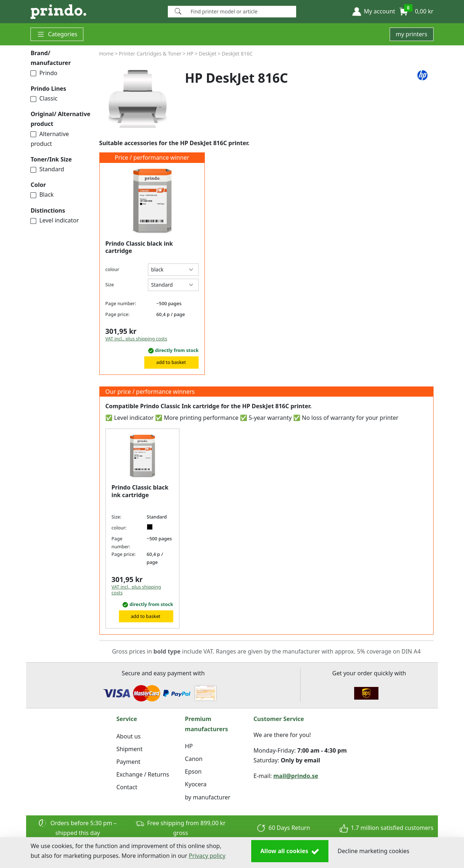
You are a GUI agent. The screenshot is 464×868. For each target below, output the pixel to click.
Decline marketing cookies (373, 851)
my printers (412, 34)
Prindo (44, 73)
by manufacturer (208, 797)
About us (129, 736)
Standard (47, 169)
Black (42, 195)
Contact (127, 787)
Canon (194, 759)
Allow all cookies (290, 851)
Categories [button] (57, 34)
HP (189, 746)
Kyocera (196, 784)
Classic (44, 98)
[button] (374, 12)
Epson (193, 771)
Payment (128, 762)
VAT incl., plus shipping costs (136, 339)
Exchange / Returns (143, 774)
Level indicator (55, 220)
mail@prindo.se (296, 776)
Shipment (129, 749)
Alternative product (50, 139)
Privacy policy (207, 856)
